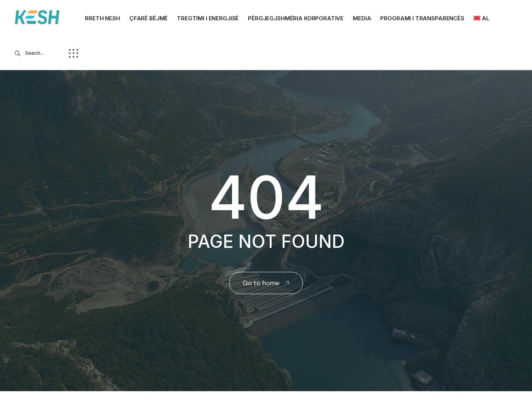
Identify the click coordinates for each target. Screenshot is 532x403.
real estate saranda (3, 398)
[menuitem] (482, 18)
